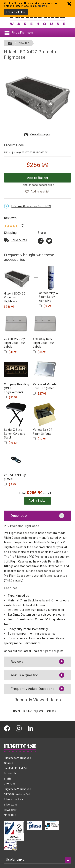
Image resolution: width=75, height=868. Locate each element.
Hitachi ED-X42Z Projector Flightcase (35, 711)
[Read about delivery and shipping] (6, 240)
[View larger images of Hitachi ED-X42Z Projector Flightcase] (37, 97)
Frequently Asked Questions (33, 689)
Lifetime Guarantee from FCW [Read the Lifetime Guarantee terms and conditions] (31, 206)
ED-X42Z (24, 43)
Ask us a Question (25, 675)
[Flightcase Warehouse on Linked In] (31, 728)
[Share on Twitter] (49, 241)
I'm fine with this (16, 12)
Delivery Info (19, 240)
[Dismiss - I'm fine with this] (69, 4)
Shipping (10, 233)
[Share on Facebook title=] (41, 241)
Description (20, 516)
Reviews (10, 218)
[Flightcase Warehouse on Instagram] (20, 728)
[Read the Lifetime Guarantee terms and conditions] (7, 206)
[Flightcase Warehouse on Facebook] (8, 728)
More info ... (42, 6)
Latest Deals (31, 651)
